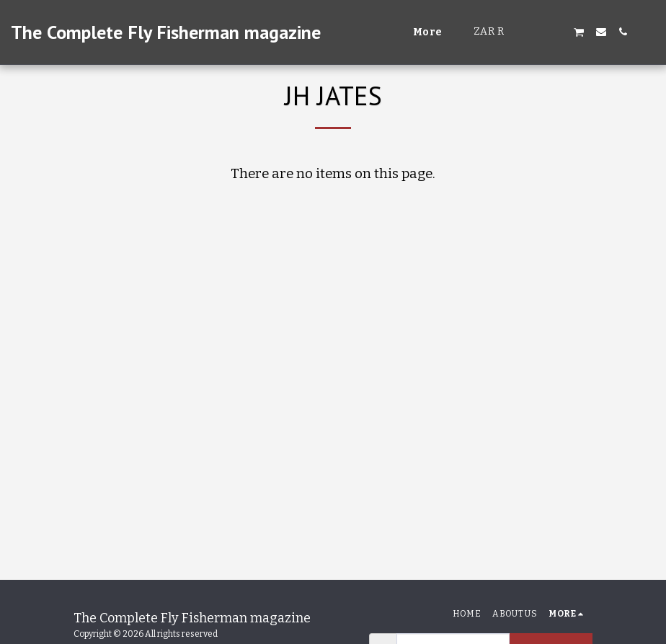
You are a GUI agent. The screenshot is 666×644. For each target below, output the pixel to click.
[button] (536, 32)
